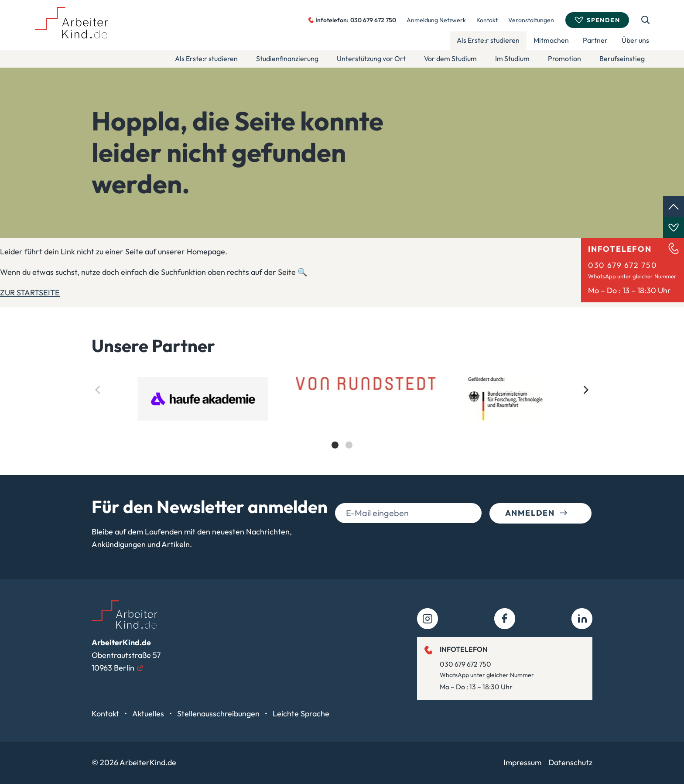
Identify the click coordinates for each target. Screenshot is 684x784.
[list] (342, 420)
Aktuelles (149, 714)
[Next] (585, 390)
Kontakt (487, 20)
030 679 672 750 (622, 265)
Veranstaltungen (531, 20)
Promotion (564, 58)
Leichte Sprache (301, 714)
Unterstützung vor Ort (371, 58)
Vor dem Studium (450, 58)
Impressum (522, 762)
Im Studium (512, 58)
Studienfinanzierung (287, 58)
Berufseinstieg (622, 58)
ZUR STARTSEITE (30, 293)
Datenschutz (570, 762)
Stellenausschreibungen (219, 714)
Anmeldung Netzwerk (436, 20)
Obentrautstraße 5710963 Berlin (126, 655)
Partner (595, 40)
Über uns (635, 40)
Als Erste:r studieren (488, 40)
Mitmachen (551, 40)
